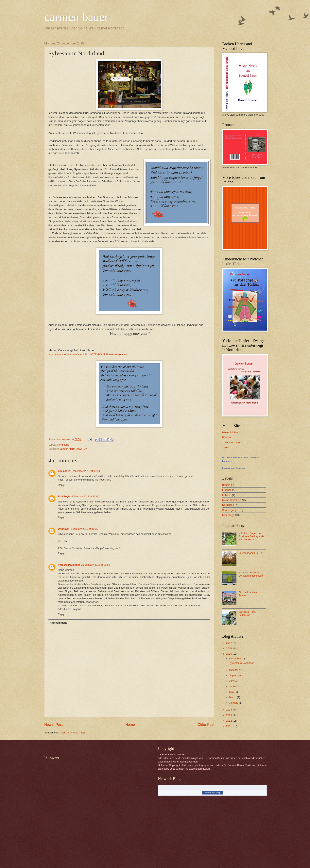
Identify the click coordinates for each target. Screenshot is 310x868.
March (233, 697)
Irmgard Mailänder (69, 565)
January (234, 703)
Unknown (64, 529)
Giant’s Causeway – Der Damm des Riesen (251, 574)
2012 (229, 721)
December (235, 658)
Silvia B (63, 471)
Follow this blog (212, 793)
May (232, 692)
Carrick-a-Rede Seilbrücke (247, 613)
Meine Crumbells (232, 500)
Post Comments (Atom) (73, 733)
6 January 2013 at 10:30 (84, 529)
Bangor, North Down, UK (73, 449)
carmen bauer (76, 17)
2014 (229, 710)
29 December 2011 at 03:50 (84, 471)
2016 (229, 648)
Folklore (227, 495)
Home (130, 725)
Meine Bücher (230, 432)
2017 (229, 643)
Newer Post (53, 725)
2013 (229, 715)
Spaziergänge (230, 510)
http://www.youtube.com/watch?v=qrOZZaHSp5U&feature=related (87, 354)
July (232, 681)
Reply (61, 485)
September (236, 675)
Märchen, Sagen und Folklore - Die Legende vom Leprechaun (251, 536)
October (234, 670)
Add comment (58, 623)
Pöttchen (227, 437)
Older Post (206, 725)
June (232, 686)
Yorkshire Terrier (231, 442)
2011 (229, 726)
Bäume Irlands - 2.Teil (251, 553)
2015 (229, 654)
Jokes (226, 447)
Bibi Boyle (64, 496)
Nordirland (63, 445)
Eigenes (227, 490)
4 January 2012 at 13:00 (85, 496)
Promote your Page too (233, 468)
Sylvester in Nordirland (241, 663)
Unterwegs (228, 515)
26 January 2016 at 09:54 (96, 565)
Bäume (226, 485)
